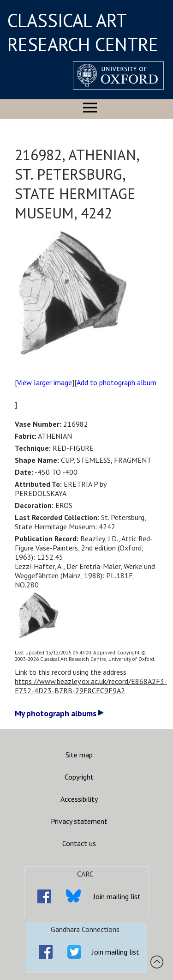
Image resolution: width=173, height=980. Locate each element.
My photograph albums (59, 713)
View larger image (45, 382)
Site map (79, 755)
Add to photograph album (116, 382)
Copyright (79, 777)
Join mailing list (117, 896)
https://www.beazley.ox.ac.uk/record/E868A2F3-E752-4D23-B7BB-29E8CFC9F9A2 (91, 686)
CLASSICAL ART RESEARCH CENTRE (83, 32)
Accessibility (79, 799)
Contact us (79, 843)
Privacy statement (79, 821)
